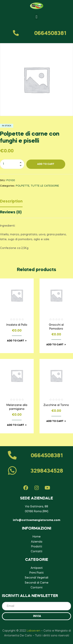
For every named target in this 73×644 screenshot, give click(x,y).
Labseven (33, 631)
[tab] (36, 202)
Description (11, 202)
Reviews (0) (11, 212)
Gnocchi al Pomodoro (56, 327)
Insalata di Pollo (17, 325)
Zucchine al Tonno (56, 405)
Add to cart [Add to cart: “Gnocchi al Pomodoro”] (55, 345)
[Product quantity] (12, 164)
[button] (36, 17)
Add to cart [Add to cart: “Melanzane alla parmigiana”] (16, 425)
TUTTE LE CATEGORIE (45, 186)
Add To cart (46, 164)
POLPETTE (23, 186)
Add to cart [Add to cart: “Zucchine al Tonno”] (55, 421)
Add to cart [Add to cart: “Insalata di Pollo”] (16, 341)
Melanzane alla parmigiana (17, 407)
